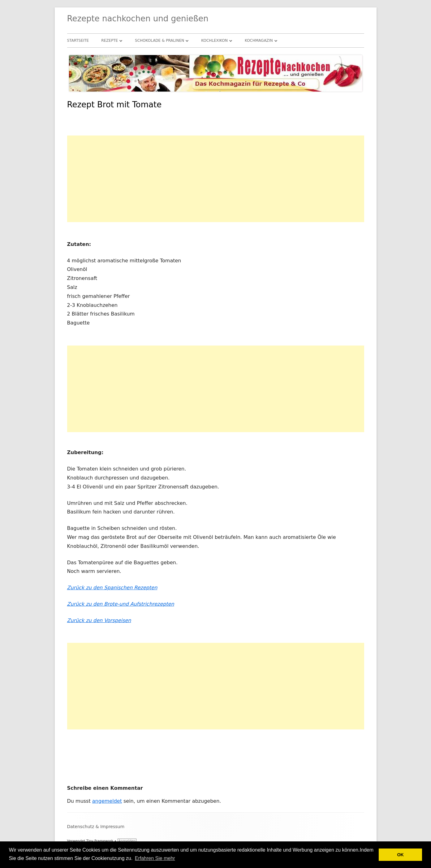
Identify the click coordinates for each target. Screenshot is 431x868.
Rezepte (110, 41)
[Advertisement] (216, 179)
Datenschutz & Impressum (96, 827)
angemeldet (107, 801)
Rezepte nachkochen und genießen (138, 19)
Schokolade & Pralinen (159, 41)
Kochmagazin (259, 41)
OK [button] (400, 855)
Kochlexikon (214, 41)
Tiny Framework (100, 841)
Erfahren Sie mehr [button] (155, 858)
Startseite (78, 41)
